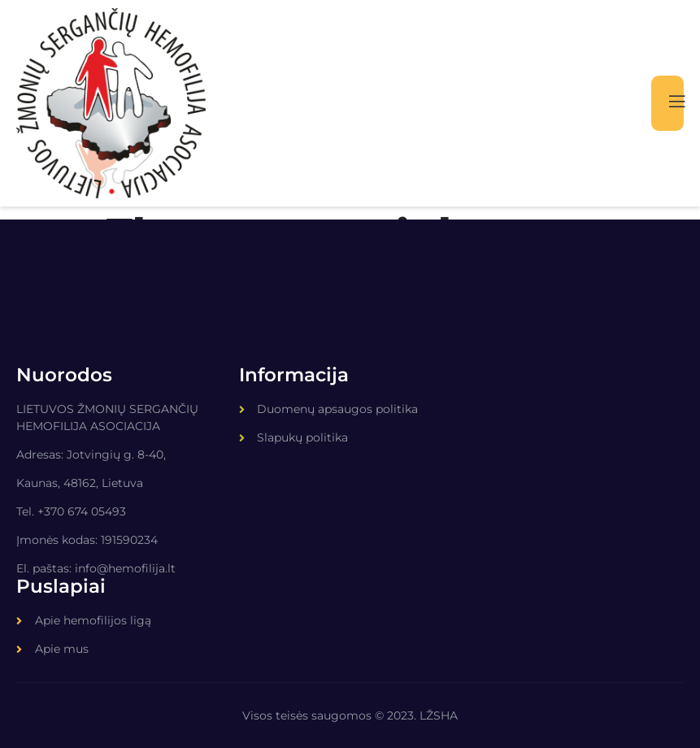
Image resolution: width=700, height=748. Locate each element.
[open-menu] (667, 104)
